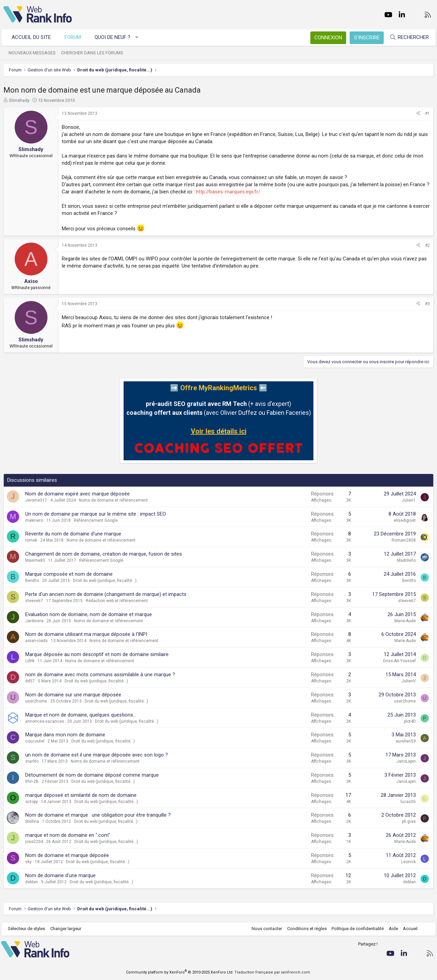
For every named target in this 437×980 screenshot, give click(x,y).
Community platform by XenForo (180, 972)
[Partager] (418, 114)
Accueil (408, 929)
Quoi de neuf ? (115, 37)
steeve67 (34, 601)
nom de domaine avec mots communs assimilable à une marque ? (100, 675)
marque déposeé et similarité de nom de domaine (81, 795)
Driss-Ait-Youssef (399, 661)
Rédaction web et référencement (117, 601)
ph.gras (409, 821)
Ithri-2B (32, 781)
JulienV (409, 681)
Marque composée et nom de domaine (69, 574)
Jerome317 (36, 500)
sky (29, 862)
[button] (139, 37)
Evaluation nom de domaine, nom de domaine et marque (89, 614)
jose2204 (34, 842)
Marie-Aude (405, 621)
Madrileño (406, 560)
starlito (32, 761)
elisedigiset (405, 520)
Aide (391, 929)
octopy (32, 802)
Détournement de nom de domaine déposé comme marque (92, 775)
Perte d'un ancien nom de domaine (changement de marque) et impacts (106, 594)
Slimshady (19, 100)
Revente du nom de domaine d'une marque (73, 534)
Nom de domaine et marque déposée (67, 855)
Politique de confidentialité (356, 929)
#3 (427, 304)
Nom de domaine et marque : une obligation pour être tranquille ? (98, 815)
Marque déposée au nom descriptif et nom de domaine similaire (97, 654)
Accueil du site (34, 37)
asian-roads (37, 641)
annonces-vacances (45, 721)
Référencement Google (96, 520)
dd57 (30, 681)
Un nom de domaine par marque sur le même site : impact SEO (96, 514)
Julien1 (409, 500)
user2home (36, 701)
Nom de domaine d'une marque (60, 875)
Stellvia (32, 821)
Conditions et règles (305, 929)
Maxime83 (35, 560)
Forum (75, 37)
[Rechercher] (407, 37)
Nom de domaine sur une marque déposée (73, 695)
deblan (32, 882)
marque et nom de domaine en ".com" (68, 835)
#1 (427, 113)
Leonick (408, 862)
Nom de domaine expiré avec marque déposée (77, 494)
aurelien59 (406, 741)
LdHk (30, 661)
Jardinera (34, 621)
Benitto (32, 581)
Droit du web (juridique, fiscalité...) (105, 581)
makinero (34, 520)
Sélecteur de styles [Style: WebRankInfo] (29, 929)
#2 (427, 245)
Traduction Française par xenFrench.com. (273, 972)
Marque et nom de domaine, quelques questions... (81, 715)
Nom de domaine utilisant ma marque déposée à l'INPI (86, 634)
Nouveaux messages (34, 53)
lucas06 (408, 802)
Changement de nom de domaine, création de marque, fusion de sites (104, 554)
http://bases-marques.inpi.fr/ (228, 192)
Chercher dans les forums (95, 53)
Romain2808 (404, 540)
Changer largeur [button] (68, 929)
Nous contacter (265, 929)
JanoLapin (406, 761)
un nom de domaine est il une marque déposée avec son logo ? (97, 755)
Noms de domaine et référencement (113, 500)
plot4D (410, 721)
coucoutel (35, 741)
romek (31, 540)
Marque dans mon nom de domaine (65, 735)
